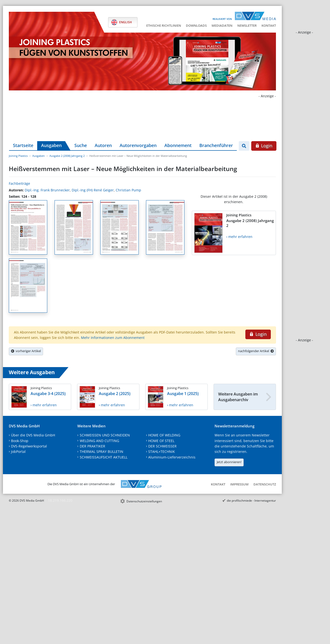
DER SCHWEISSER (162, 446)
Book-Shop (20, 441)
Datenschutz (265, 484)
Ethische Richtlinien (164, 25)
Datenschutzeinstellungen (144, 501)
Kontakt (269, 25)
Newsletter (247, 25)
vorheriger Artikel (26, 351)
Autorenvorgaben (138, 145)
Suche (81, 145)
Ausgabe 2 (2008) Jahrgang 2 (67, 156)
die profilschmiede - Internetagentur (251, 501)
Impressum (239, 484)
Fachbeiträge (19, 183)
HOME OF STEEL (161, 441)
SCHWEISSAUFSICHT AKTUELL (104, 457)
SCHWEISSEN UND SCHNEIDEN (105, 435)
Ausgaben (51, 145)
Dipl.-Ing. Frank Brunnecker (47, 190)
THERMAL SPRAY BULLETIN (102, 452)
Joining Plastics (18, 156)
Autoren (103, 145)
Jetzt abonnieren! (229, 462)
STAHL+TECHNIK (162, 452)
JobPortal (18, 452)
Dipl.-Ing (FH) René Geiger (93, 190)
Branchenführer (216, 145)
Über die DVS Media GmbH (33, 435)
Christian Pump (128, 190)
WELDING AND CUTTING (99, 441)
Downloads (196, 25)
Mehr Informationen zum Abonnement (113, 338)
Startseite (23, 145)
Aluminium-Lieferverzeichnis (172, 457)
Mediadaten (222, 25)
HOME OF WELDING (164, 435)
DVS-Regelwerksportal (29, 446)
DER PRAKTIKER (92, 446)
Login (264, 146)
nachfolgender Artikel (256, 351)
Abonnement (178, 145)
